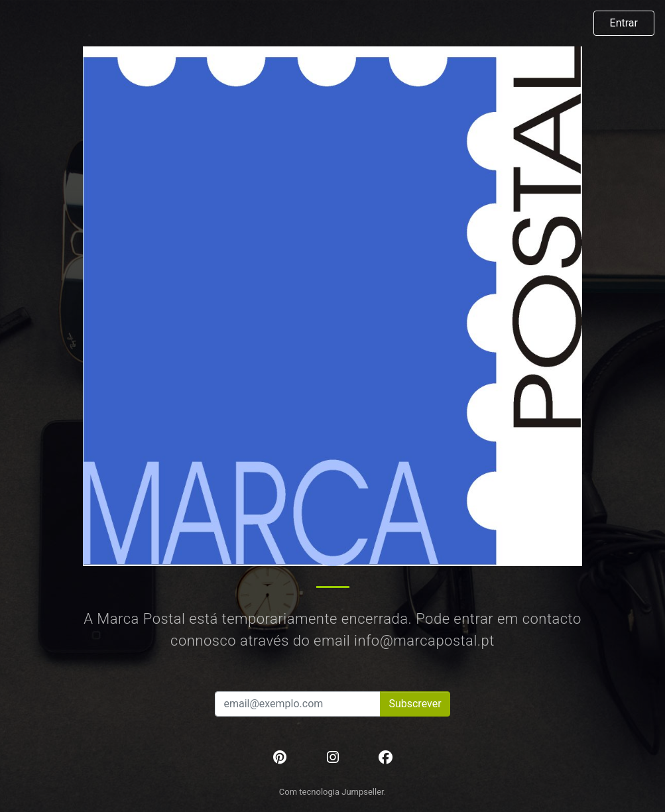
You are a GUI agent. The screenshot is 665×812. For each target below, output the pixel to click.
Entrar (624, 23)
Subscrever (415, 704)
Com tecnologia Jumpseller (332, 792)
